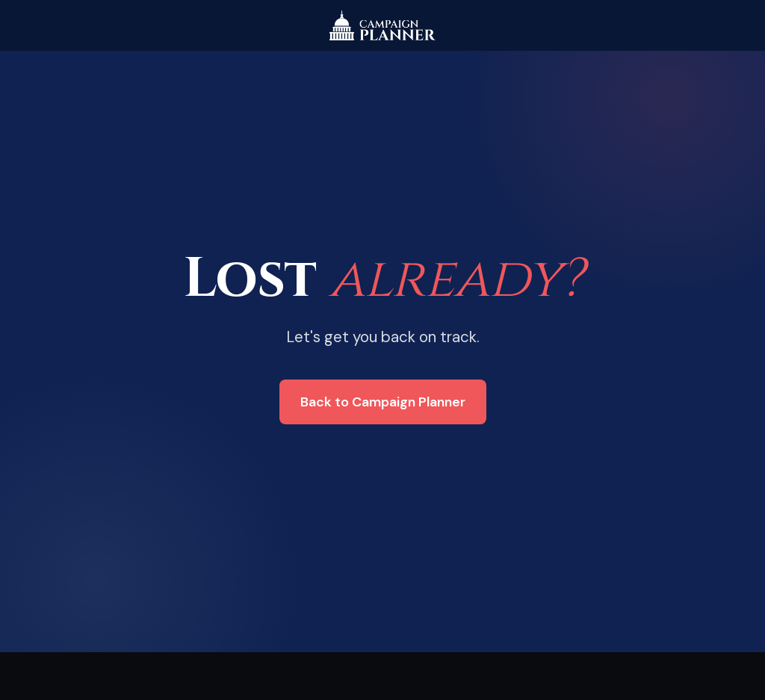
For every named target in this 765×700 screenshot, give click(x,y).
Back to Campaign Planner (383, 402)
